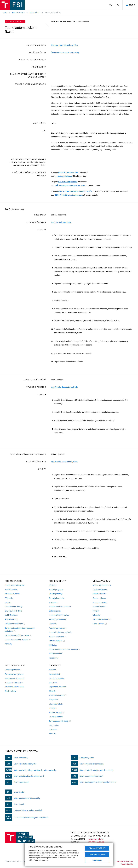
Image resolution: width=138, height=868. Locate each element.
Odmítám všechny (97, 854)
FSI (5, 12)
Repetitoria (53, 658)
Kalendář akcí (54, 674)
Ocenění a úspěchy (56, 678)
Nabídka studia (11, 590)
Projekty (96, 611)
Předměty (35, 12)
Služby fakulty (10, 691)
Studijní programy (56, 590)
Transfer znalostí (100, 607)
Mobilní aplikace (11, 615)
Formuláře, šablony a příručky (61, 632)
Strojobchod (54, 700)
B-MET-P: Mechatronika (68, 172)
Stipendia (53, 624)
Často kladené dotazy (13, 607)
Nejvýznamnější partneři (14, 678)
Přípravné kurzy (11, 619)
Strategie (52, 708)
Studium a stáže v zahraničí (60, 607)
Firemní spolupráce (13, 670)
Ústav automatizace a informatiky (65, 52)
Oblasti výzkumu (99, 594)
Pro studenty (18, 12)
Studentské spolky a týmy (59, 615)
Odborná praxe (55, 611)
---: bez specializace (63, 176)
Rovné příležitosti (56, 717)
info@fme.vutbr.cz (96, 842)
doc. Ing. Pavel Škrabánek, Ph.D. (65, 45)
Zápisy (8, 602)
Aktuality (52, 670)
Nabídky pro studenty (57, 619)
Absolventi (53, 683)
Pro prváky (53, 602)
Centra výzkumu (99, 598)
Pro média (53, 730)
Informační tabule (56, 704)
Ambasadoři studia (12, 594)
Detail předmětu (53, 12)
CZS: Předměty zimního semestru (69, 195)
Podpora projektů (100, 602)
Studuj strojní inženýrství (15, 585)
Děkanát (52, 691)
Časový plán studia (56, 598)
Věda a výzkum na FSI (102, 585)
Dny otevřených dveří (13, 611)
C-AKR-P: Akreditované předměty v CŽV (75, 191)
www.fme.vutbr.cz (96, 839)
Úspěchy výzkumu (100, 590)
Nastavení (97, 860)
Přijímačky (9, 598)
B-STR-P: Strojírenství (68, 182)
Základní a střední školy (14, 687)
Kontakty (8, 644)
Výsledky (96, 615)
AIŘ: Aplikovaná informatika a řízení (70, 185)
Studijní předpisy (55, 594)
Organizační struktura (57, 687)
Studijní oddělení (55, 654)
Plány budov (54, 725)
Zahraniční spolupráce (14, 683)
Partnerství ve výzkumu (14, 674)
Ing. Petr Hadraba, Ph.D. (61, 222)
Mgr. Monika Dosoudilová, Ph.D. (64, 387)
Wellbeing (53, 645)
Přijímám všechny (97, 848)
